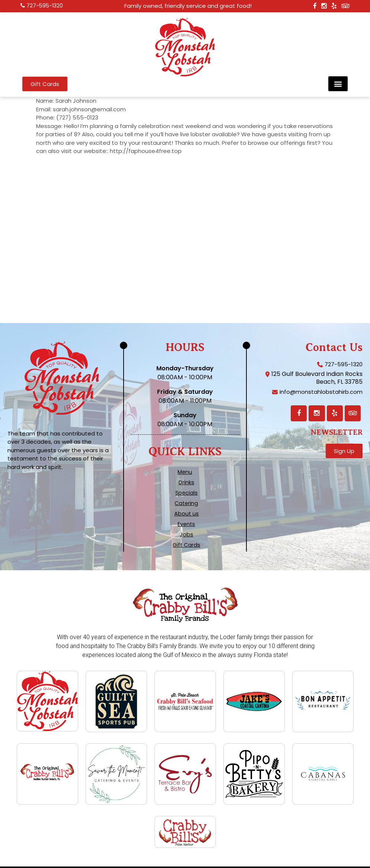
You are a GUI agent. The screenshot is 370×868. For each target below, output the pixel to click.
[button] (338, 84)
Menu (185, 472)
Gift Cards (186, 545)
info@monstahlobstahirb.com (319, 392)
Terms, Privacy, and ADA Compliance (184, 860)
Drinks (186, 482)
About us (186, 514)
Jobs (186, 534)
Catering (186, 503)
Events (186, 524)
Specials (186, 493)
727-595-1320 (45, 6)
